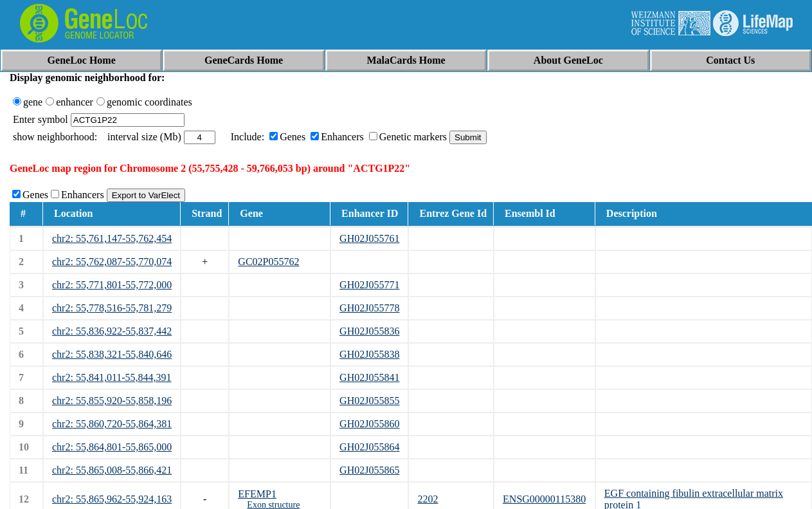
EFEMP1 (257, 494)
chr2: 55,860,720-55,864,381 (112, 424)
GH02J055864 (369, 447)
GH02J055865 (369, 470)
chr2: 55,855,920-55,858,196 (112, 401)
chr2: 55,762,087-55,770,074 (112, 262)
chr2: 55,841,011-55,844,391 (112, 377)
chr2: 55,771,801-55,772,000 (112, 285)
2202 (428, 499)
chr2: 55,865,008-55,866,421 (112, 470)
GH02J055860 (369, 424)
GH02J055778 (369, 308)
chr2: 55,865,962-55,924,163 (112, 499)
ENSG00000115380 (544, 499)
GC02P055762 (268, 262)
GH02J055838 (369, 354)
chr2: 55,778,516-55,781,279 (112, 308)
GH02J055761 (369, 238)
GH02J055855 (369, 401)
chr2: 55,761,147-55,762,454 (112, 238)
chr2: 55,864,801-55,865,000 (112, 447)
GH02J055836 (369, 331)
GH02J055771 (369, 285)
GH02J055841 (369, 377)
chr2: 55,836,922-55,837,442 (112, 331)
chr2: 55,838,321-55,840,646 (112, 354)
